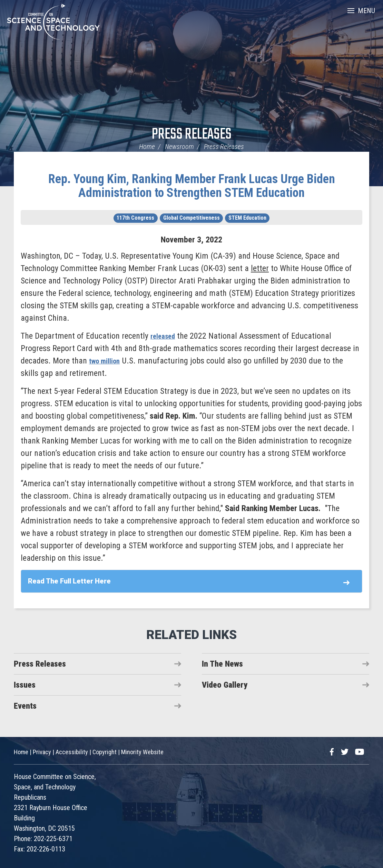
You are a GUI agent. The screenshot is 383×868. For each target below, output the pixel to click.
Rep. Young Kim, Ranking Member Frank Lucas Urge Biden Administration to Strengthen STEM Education (192, 186)
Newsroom (179, 147)
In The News (222, 664)
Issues (25, 685)
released (165, 336)
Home (147, 147)
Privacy (42, 752)
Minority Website (142, 752)
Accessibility (72, 752)
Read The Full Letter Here (69, 581)
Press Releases (192, 135)
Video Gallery (225, 685)
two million (107, 361)
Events (25, 706)
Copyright (105, 752)
